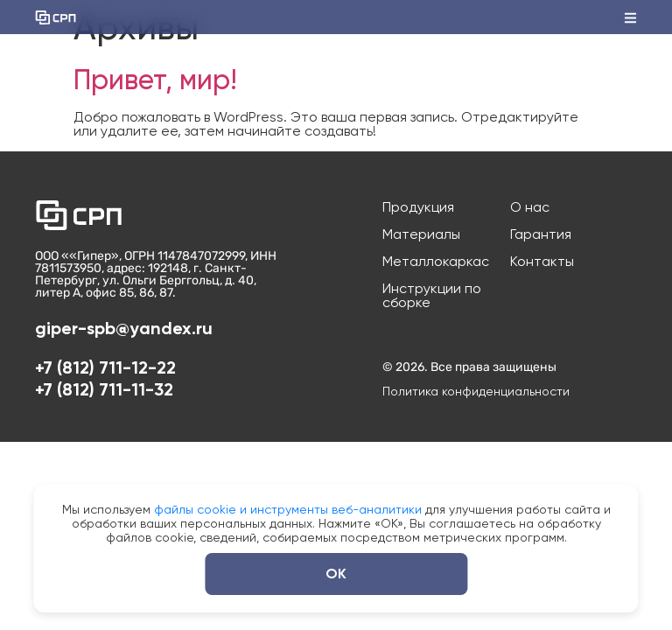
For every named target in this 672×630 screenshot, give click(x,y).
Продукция (418, 207)
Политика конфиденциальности (476, 391)
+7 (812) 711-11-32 (104, 389)
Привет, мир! (155, 80)
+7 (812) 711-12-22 (105, 367)
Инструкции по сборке (432, 296)
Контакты (542, 262)
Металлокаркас (436, 262)
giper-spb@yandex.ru (124, 328)
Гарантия (541, 234)
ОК (336, 574)
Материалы (421, 234)
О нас (530, 207)
